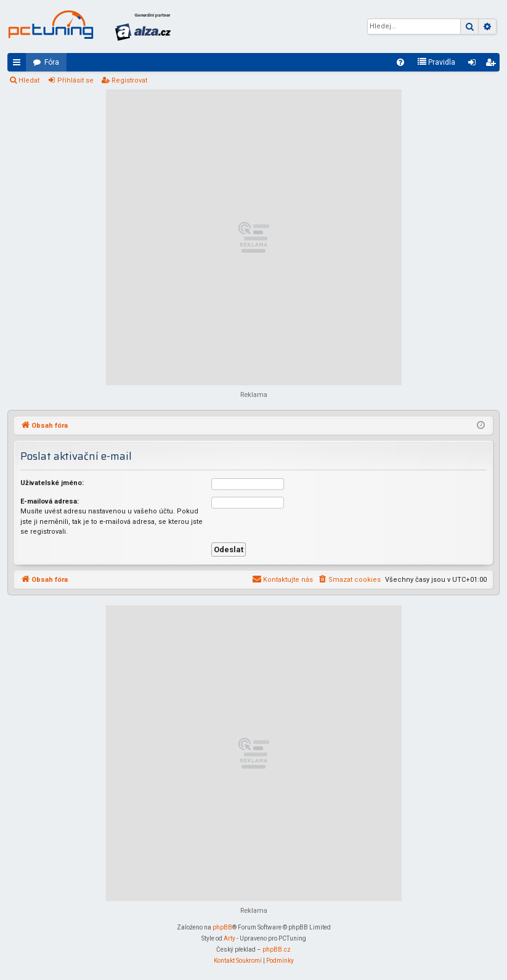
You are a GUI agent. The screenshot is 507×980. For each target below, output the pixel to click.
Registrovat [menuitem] (493, 65)
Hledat (29, 80)
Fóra (52, 62)
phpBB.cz (277, 949)
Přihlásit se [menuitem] (474, 65)
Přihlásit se (75, 80)
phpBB (222, 927)
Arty (229, 938)
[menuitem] (400, 62)
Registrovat (129, 80)
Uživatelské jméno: (52, 483)
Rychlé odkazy (19, 65)
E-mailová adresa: (50, 501)
